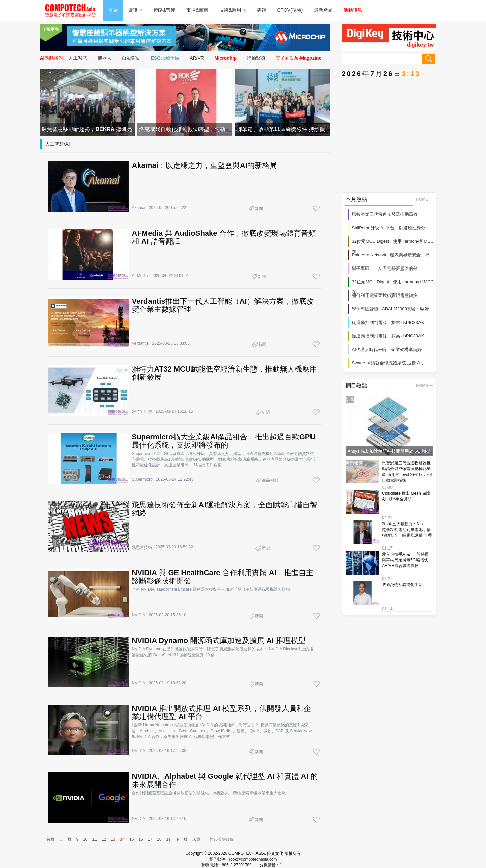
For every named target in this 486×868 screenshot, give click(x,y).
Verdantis (140, 343)
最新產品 (323, 10)
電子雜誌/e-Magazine (299, 58)
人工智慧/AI (58, 144)
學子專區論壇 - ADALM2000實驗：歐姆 (390, 309)
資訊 (136, 10)
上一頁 (65, 839)
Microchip (225, 58)
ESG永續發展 (165, 58)
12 (104, 839)
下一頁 (182, 839)
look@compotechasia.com (253, 859)
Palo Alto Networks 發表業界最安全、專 (391, 255)
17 (150, 839)
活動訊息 (353, 10)
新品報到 (270, 480)
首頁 (113, 10)
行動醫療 (256, 58)
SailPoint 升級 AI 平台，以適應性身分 (389, 228)
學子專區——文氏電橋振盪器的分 (385, 268)
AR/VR (197, 58)
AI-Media (140, 276)
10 (85, 839)
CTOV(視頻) (290, 10)
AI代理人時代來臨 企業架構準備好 (387, 349)
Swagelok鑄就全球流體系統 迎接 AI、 (389, 363)
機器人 (105, 58)
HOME (424, 199)
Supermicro (142, 479)
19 (168, 839)
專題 (262, 10)
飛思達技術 (142, 547)
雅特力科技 (142, 412)
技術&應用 (233, 10)
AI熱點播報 (52, 58)
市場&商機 (197, 10)
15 (131, 839)
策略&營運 (165, 10)
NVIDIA (139, 615)
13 (113, 839)
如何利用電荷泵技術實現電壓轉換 (385, 295)
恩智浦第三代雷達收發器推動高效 (385, 214)
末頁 (196, 839)
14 (122, 839)
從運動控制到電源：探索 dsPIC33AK (388, 322)
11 (95, 839)
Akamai (139, 208)
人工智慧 (78, 58)
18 (159, 839)
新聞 (259, 209)
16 (141, 839)
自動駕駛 (131, 58)
